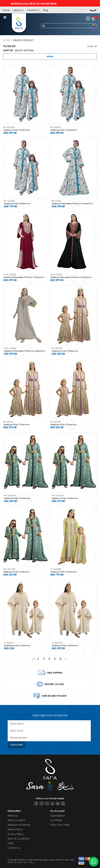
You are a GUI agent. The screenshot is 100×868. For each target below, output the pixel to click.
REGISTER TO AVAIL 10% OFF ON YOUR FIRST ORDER (38, 4)
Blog (46, 10)
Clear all (92, 46)
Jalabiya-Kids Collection (17, 130)
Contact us (33, 10)
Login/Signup (58, 815)
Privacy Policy (16, 834)
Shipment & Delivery (19, 825)
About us (18, 10)
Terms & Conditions (19, 839)
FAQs (11, 843)
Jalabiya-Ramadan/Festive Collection (72, 203)
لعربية (93, 10)
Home (6, 10)
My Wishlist (56, 820)
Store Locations (16, 820)
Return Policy (15, 829)
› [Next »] (66, 659)
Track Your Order (60, 825)
